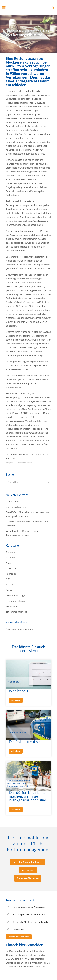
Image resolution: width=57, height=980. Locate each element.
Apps (9, 563)
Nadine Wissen (26, 463)
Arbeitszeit (12, 568)
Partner (10, 590)
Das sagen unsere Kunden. (20, 629)
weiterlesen (16, 700)
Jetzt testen (28, 870)
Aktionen (11, 552)
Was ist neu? (12, 501)
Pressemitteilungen (16, 595)
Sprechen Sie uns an (28, 878)
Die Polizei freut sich (16, 507)
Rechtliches (12, 606)
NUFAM (10, 585)
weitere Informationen (19, 937)
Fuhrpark (11, 574)
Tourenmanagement (16, 612)
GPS (8, 579)
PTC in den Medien (16, 601)
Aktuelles (11, 557)
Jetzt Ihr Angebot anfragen (28, 862)
